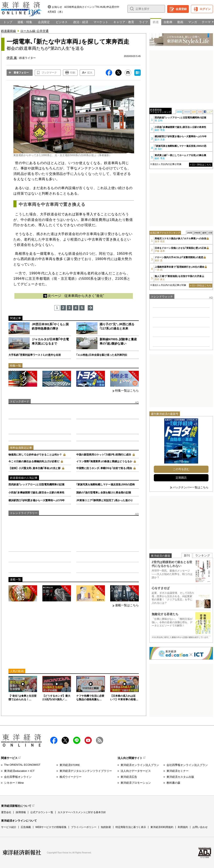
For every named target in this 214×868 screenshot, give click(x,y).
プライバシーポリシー (84, 827)
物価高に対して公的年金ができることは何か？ (35, 455)
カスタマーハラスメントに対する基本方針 (82, 812)
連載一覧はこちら (127, 605)
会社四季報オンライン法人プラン (187, 765)
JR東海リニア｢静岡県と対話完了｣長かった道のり (105, 500)
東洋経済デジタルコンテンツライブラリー (86, 771)
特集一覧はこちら (127, 390)
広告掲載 (26, 827)
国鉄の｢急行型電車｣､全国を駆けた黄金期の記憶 (104, 493)
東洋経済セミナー (178, 771)
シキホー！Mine (14, 783)
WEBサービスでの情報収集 (51, 827)
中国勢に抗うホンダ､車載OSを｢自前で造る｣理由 (104, 468)
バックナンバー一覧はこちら (191, 487)
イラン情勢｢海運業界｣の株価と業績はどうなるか (104, 461)
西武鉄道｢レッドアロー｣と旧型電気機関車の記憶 (36, 485)
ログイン (205, 9)
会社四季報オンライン (18, 777)
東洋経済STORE (70, 765)
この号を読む (181, 469)
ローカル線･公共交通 (34, 31)
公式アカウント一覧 (42, 812)
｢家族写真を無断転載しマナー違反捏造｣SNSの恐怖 (106, 485)
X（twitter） (65, 740)
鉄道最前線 (8, 31)
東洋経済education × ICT (19, 771)
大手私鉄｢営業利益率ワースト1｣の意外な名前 (35, 355)
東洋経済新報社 (22, 853)
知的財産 (106, 827)
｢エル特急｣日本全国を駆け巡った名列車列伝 (102, 355)
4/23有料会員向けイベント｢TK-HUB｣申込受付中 (92, 7)
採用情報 (21, 812)
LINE (77, 740)
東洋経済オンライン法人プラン (140, 765)
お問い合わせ (200, 827)
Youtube (88, 740)
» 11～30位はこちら (201, 165)
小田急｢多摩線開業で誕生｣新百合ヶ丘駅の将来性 (36, 493)
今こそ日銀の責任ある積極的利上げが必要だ (34, 461)
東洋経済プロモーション (136, 783)
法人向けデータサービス (136, 771)
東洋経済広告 (129, 777)
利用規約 (183, 827)
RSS (100, 740)
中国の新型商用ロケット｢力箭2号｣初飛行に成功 (104, 455)
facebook (54, 740)
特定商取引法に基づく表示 (131, 827)
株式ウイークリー (71, 777)
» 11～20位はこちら (201, 285)
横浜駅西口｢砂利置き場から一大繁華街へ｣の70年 (37, 500)
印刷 (73, 73)
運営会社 (6, 812)
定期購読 (181, 478)
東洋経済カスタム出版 (180, 777)
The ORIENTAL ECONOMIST (22, 765)
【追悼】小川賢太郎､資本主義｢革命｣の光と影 (35, 468)
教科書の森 (173, 783)
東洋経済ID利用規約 (162, 827)
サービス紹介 (9, 827)
